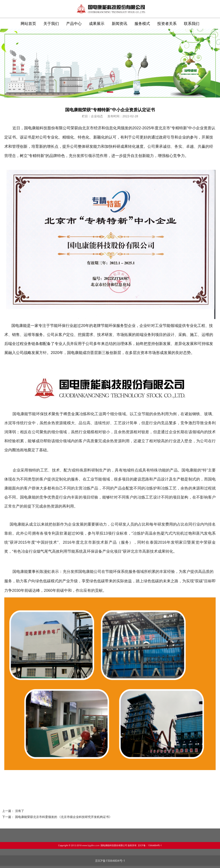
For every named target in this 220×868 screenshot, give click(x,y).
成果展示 (97, 23)
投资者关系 (167, 23)
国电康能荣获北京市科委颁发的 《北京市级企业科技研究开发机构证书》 (64, 817)
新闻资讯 (119, 23)
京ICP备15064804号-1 (110, 861)
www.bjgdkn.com (101, 845)
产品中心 (74, 23)
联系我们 (192, 23)
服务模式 (142, 23)
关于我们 (51, 23)
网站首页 (28, 23)
